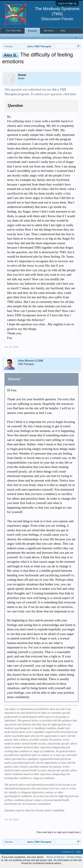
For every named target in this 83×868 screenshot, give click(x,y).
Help (63, 31)
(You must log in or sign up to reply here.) (59, 832)
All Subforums (12, 36)
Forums (32, 31)
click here (70, 94)
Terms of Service (56, 857)
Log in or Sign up (67, 3)
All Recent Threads (34, 36)
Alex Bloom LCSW (30, 361)
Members (49, 31)
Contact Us (68, 852)
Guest (22, 75)
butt (71, 121)
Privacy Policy (74, 857)
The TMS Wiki (13, 31)
